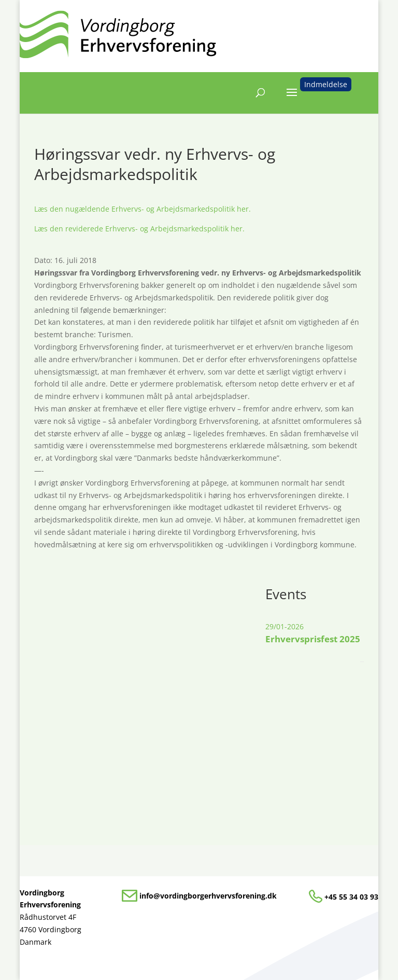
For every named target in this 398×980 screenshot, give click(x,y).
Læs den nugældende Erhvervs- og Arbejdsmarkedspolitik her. (143, 209)
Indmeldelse (326, 84)
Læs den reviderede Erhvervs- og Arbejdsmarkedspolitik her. (139, 229)
